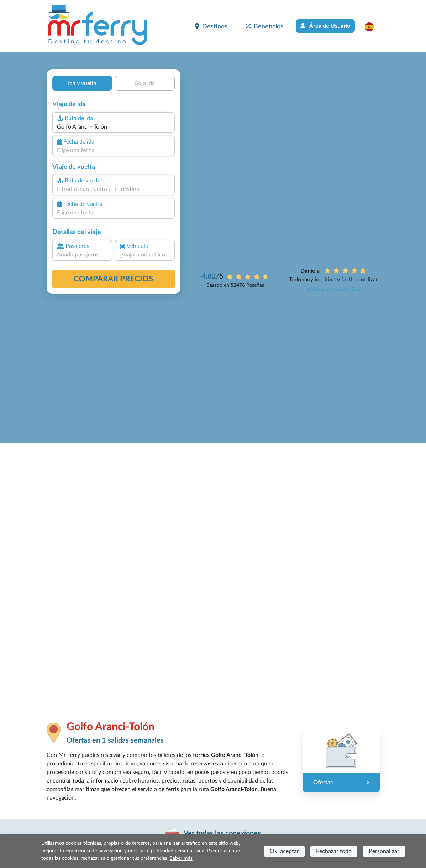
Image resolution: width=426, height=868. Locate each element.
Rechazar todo (334, 851)
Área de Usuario (325, 26)
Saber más (181, 858)
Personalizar (384, 851)
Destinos (211, 26)
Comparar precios (113, 279)
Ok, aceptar (284, 851)
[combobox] (113, 127)
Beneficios (265, 26)
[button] (373, 27)
